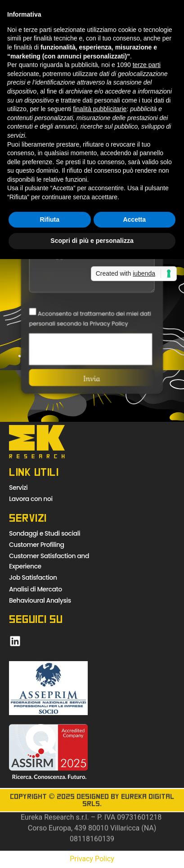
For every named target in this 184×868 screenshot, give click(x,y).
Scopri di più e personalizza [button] (92, 241)
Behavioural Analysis (40, 600)
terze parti (147, 65)
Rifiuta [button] (49, 219)
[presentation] (91, 349)
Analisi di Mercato (36, 589)
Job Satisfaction (33, 577)
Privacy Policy (92, 859)
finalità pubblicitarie (100, 109)
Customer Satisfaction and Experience (49, 561)
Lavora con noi (31, 499)
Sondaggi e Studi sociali (45, 533)
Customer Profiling (37, 545)
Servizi (18, 488)
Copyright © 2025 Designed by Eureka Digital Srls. (92, 808)
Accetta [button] (134, 219)
